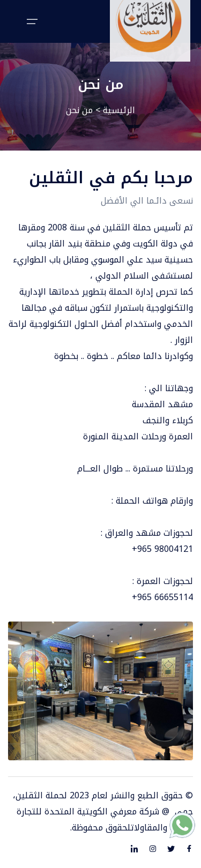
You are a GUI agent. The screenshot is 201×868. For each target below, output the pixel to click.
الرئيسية (119, 110)
